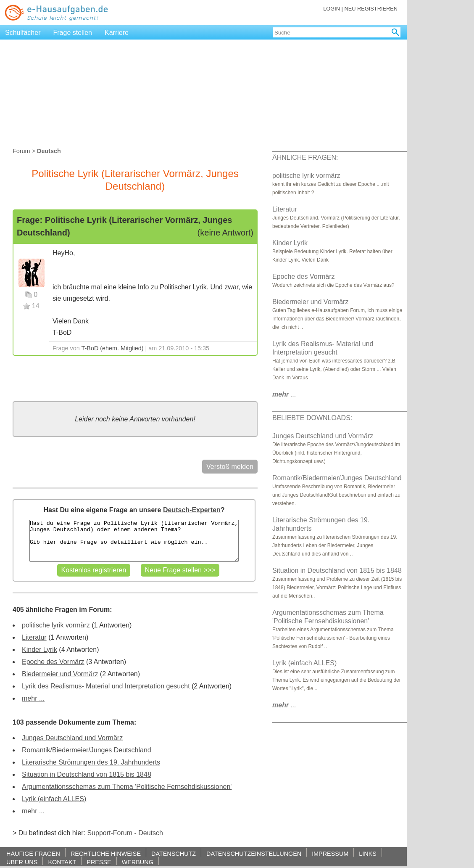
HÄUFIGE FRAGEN (33, 853)
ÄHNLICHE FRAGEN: (305, 157)
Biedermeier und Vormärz (60, 674)
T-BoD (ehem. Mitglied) (113, 348)
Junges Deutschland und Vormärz (72, 738)
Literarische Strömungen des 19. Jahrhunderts (91, 762)
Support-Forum (110, 833)
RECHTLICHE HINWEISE (106, 853)
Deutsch (151, 833)
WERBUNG (138, 862)
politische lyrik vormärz (56, 625)
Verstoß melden (230, 467)
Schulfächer (23, 33)
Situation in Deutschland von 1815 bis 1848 (87, 774)
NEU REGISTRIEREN (371, 9)
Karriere (117, 33)
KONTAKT (62, 862)
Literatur (34, 637)
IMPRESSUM (330, 853)
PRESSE (99, 862)
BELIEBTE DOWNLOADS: (312, 418)
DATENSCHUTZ (174, 853)
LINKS (368, 853)
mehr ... (33, 698)
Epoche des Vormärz (53, 662)
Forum (21, 151)
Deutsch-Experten (192, 510)
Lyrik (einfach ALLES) (54, 799)
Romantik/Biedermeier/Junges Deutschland (87, 750)
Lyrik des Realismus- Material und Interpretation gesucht (106, 686)
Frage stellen (73, 33)
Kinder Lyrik (39, 650)
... (284, 394)
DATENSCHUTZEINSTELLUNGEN (254, 853)
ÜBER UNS (22, 862)
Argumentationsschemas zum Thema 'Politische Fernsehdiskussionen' (127, 787)
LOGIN (332, 9)
